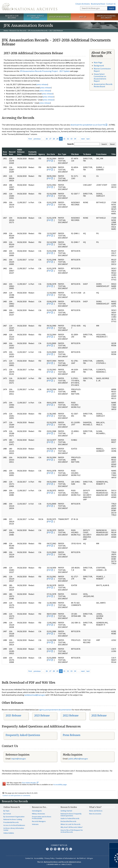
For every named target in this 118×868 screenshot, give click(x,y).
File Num (75, 154)
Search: (71, 144)
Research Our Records (12, 17)
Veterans (35, 824)
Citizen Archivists (83, 4)
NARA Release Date (21, 152)
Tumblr (59, 849)
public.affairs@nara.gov (78, 759)
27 (50, 139)
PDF (49, 161)
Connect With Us (59, 845)
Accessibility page (60, 784)
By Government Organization (14, 817)
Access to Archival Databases (14, 825)
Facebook (47, 849)
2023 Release (42, 716)
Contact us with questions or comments (16, 795)
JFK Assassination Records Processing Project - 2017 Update (45, 71)
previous (37, 139)
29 (57, 139)
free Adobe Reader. (30, 783)
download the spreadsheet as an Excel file (88, 125)
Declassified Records (68, 821)
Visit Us (83, 17)
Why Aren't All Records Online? (72, 827)
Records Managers (39, 821)
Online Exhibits (9, 833)
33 (71, 139)
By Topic (6, 811)
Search (111, 8)
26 (47, 139)
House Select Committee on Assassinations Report (100, 78)
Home (6, 31)
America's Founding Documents (106, 17)
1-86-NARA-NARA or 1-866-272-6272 (59, 864)
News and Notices (96, 811)
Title (113, 154)
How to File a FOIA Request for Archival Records (72, 831)
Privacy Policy (50, 858)
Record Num (12, 153)
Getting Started (66, 811)
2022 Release (71, 716)
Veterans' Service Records (35, 17)
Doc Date (51, 154)
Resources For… (40, 807)
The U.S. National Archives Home (29, 7)
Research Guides (69, 807)
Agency (42, 154)
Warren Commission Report (102, 70)
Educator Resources (59, 17)
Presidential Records (11, 822)
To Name (87, 154)
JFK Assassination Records (38, 31)
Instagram (55, 849)
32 (68, 139)
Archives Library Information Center (14, 829)
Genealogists (37, 811)
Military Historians (39, 814)
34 (75, 139)
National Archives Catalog (13, 819)
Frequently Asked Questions (23, 735)
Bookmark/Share (98, 4)
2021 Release (99, 716)
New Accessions (95, 814)
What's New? (95, 807)
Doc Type (62, 154)
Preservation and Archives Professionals (42, 818)
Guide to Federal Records (70, 818)
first (30, 139)
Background (99, 66)
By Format (7, 814)
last (88, 139)
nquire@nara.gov (19, 759)
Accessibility (39, 858)
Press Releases (72, 735)
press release (42, 84)
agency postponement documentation (55, 710)
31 (64, 139)
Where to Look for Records (70, 824)
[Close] (115, 845)
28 (54, 139)
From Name (101, 154)
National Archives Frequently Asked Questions (71, 815)
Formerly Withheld (32, 153)
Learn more (96, 864)
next (83, 139)
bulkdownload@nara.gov (35, 695)
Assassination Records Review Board (103, 85)
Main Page (98, 62)
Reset (112, 144)
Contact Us (111, 4)
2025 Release (13, 716)
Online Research (12, 807)
